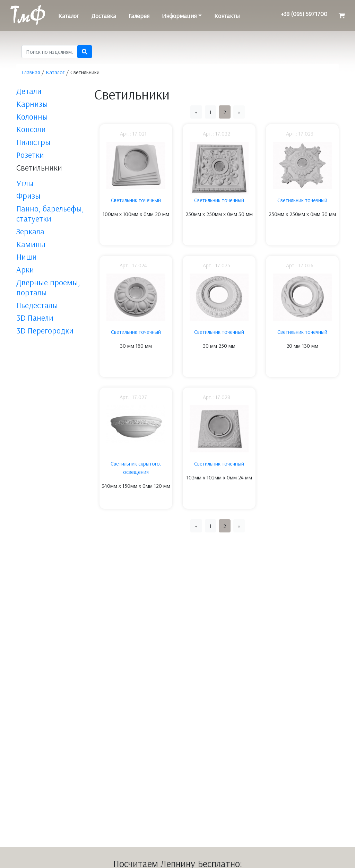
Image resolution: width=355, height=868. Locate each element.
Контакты (227, 16)
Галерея (139, 16)
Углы (25, 183)
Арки (25, 269)
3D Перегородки (45, 330)
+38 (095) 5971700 (304, 14)
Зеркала (30, 231)
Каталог (69, 16)
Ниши (27, 257)
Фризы (28, 196)
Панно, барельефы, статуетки (50, 213)
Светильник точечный (136, 200)
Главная (31, 72)
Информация (179, 16)
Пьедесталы (37, 305)
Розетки (30, 155)
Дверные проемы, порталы (48, 287)
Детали (29, 91)
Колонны (32, 116)
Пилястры (33, 142)
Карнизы (32, 104)
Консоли (31, 129)
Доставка (104, 16)
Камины (31, 244)
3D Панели (35, 318)
